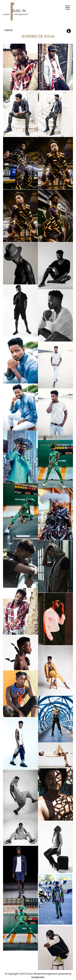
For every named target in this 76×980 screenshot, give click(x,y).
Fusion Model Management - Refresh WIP (16, 11)
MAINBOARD (38, 977)
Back (8, 30)
